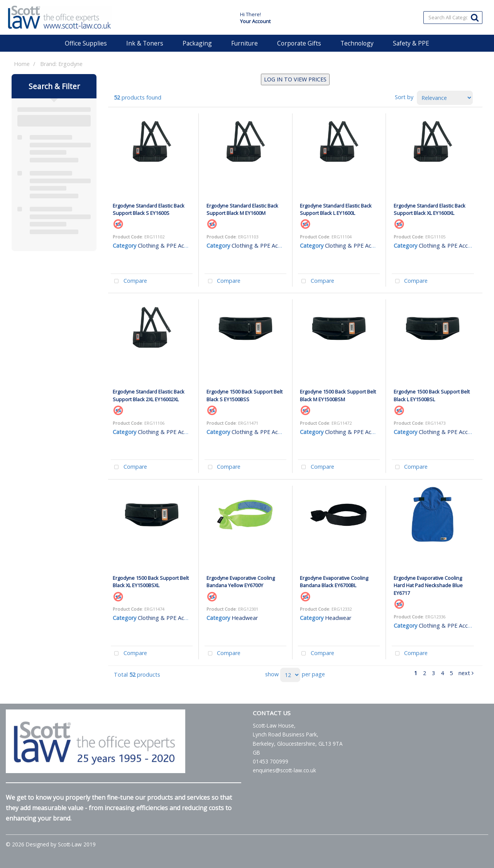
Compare (129, 281)
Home (22, 64)
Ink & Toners (145, 43)
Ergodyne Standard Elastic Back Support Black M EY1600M (242, 209)
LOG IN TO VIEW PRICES (295, 79)
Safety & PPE (411, 43)
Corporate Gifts (299, 43)
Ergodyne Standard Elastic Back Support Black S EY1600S (149, 209)
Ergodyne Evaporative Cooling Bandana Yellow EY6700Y (241, 582)
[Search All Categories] (453, 18)
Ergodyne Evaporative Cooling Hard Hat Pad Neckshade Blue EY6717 (428, 585)
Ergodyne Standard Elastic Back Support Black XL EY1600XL (430, 209)
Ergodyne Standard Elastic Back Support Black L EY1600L (336, 209)
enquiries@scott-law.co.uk (284, 770)
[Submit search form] (475, 17)
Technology (357, 43)
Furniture (244, 43)
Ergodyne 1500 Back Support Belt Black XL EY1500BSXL (151, 582)
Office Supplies (86, 43)
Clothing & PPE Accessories (173, 246)
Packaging (197, 43)
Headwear (245, 618)
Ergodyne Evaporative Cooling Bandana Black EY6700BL (334, 582)
